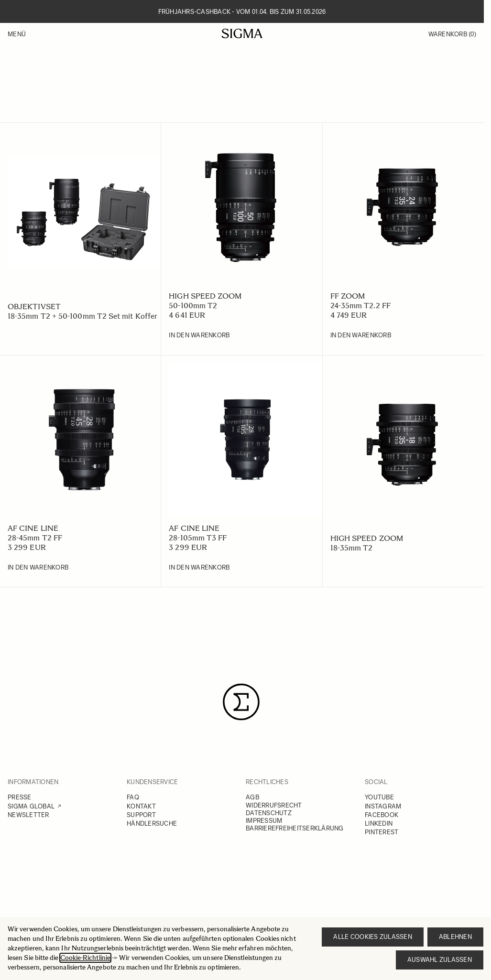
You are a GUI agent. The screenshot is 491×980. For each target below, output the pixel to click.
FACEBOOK (382, 815)
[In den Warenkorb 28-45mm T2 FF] (38, 568)
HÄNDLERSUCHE (152, 824)
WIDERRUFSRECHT (274, 805)
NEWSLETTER (28, 815)
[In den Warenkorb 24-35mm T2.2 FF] (361, 335)
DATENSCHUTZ (269, 813)
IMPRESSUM (264, 821)
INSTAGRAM (383, 806)
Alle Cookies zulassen (372, 937)
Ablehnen (455, 937)
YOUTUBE (379, 797)
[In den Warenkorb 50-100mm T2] (199, 335)
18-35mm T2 (352, 548)
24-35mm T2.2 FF (360, 306)
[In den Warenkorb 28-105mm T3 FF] (199, 568)
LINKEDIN (379, 824)
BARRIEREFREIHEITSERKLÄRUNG (295, 828)
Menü (17, 34)
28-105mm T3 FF (198, 538)
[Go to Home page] (242, 33)
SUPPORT (141, 815)
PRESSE (20, 797)
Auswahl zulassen (440, 960)
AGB (252, 797)
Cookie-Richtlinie (85, 958)
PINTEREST (382, 832)
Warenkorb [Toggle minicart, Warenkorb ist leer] (452, 34)
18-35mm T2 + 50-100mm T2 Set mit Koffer (82, 316)
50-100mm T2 (193, 306)
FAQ (133, 797)
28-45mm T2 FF (35, 538)
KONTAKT (141, 806)
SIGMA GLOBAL (31, 806)
